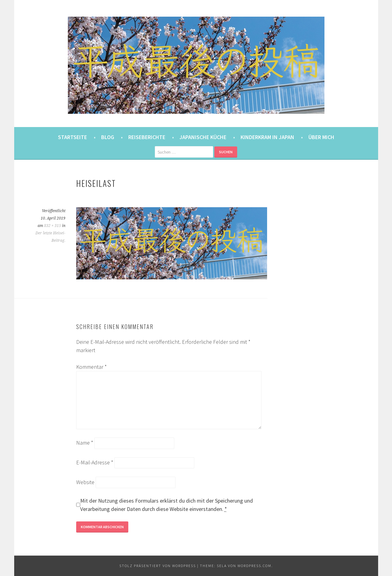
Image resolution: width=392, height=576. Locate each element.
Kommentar (91, 367)
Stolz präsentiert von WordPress (158, 566)
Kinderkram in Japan (267, 137)
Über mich (321, 137)
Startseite (72, 137)
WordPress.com (254, 566)
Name (85, 443)
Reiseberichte (147, 137)
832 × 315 (53, 226)
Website (85, 482)
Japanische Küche (203, 137)
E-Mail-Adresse (95, 462)
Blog (108, 137)
